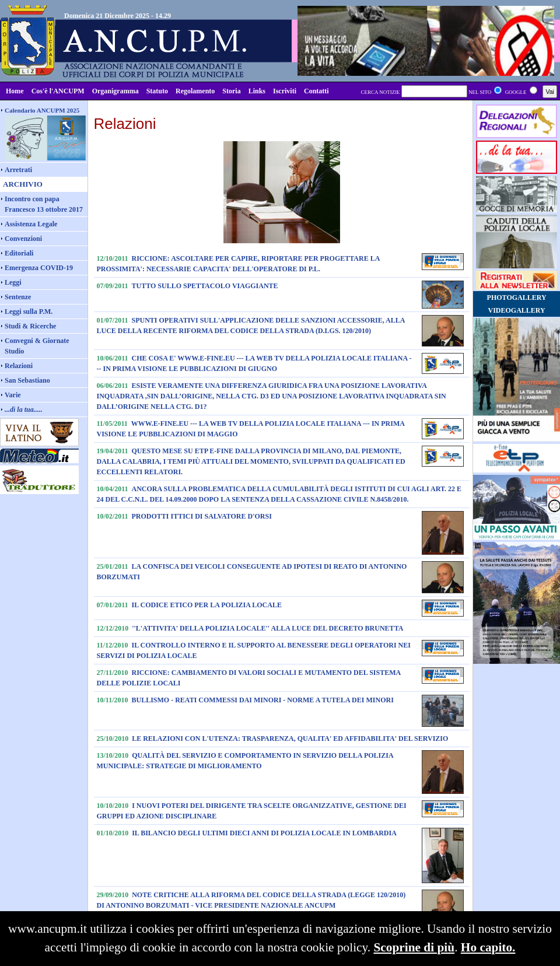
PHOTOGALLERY (517, 297)
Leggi (13, 282)
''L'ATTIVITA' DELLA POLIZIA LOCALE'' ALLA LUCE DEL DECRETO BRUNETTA (267, 628)
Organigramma (116, 91)
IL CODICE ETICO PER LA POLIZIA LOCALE (207, 605)
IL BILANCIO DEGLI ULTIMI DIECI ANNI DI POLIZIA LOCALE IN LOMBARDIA (264, 833)
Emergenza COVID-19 (39, 268)
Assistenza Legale (31, 224)
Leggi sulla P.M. (29, 311)
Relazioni (19, 366)
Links (257, 91)
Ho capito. (488, 947)
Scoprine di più (414, 947)
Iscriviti (285, 91)
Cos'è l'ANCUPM (58, 91)
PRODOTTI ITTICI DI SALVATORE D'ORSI (202, 516)
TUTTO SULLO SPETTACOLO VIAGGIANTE (205, 286)
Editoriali (19, 253)
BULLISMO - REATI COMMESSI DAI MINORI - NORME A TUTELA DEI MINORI (263, 700)
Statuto (157, 91)
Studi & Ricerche (30, 326)
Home (15, 91)
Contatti (316, 91)
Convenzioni (23, 239)
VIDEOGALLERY (516, 310)
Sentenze (18, 297)
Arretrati (18, 170)
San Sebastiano (27, 380)
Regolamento (195, 91)
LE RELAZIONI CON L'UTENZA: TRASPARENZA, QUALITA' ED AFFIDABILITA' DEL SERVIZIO (290, 738)
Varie (13, 395)
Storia (231, 91)
